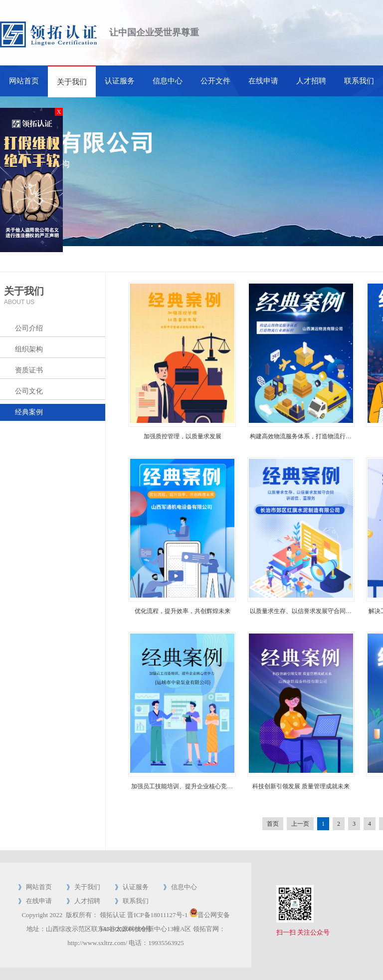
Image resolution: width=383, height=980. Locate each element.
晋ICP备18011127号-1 (157, 915)
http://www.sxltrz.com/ (97, 943)
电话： (138, 943)
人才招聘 (311, 81)
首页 (273, 824)
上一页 (300, 824)
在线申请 (263, 81)
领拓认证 (113, 915)
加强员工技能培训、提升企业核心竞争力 (185, 786)
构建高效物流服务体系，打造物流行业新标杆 (310, 436)
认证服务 (120, 81)
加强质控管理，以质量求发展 (183, 436)
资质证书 (29, 370)
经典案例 (29, 412)
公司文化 (29, 391)
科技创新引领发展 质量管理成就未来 (301, 786)
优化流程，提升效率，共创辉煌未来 (183, 611)
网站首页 (24, 81)
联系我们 (359, 81)
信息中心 (168, 81)
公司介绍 (29, 328)
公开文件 (215, 81)
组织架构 (29, 349)
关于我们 (72, 82)
